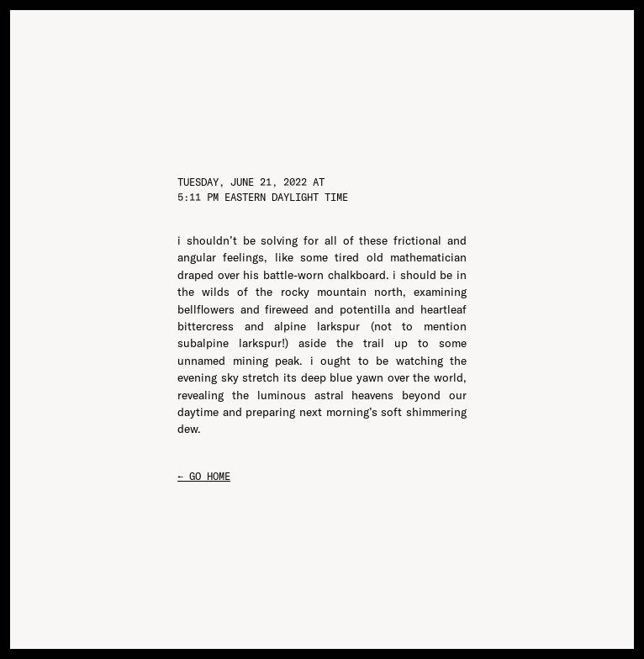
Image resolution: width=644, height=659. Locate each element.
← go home (204, 476)
